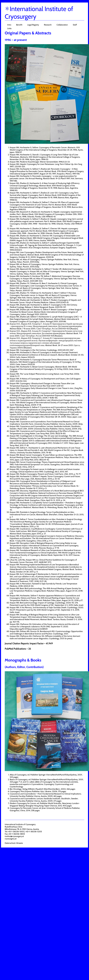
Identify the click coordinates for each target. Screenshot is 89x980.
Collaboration (62, 25)
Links (9, 28)
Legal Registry (33, 25)
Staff (75, 25)
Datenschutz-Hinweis (14, 843)
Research (48, 25)
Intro (9, 25)
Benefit (19, 25)
